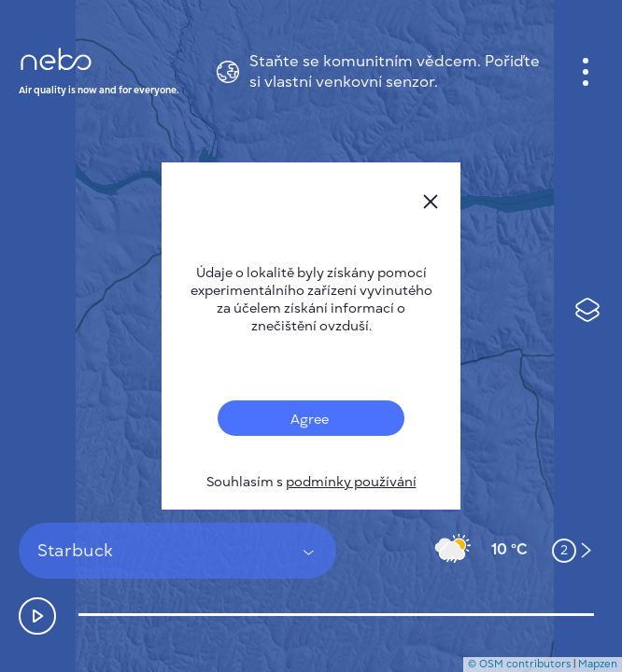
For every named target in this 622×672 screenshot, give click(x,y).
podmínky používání (351, 482)
